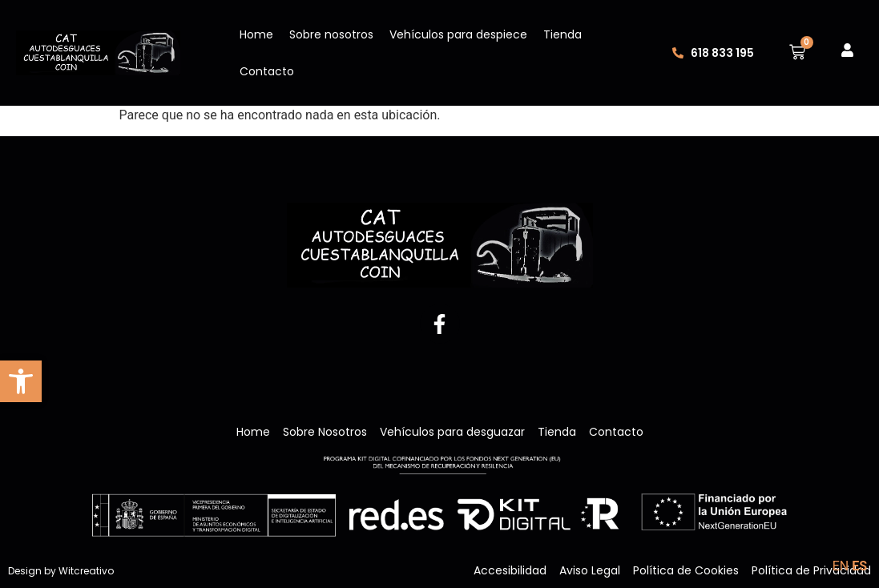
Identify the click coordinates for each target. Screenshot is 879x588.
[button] (21, 381)
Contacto (267, 71)
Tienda (562, 34)
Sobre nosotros (331, 34)
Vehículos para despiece (458, 34)
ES (859, 566)
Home (256, 34)
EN (841, 566)
